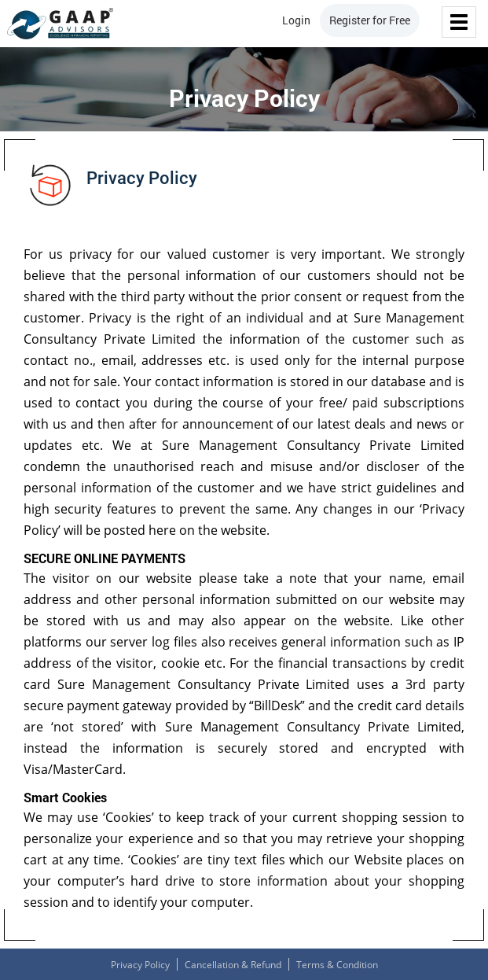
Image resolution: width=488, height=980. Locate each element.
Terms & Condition (337, 965)
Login (296, 20)
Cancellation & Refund (233, 965)
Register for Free (370, 20)
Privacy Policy (140, 965)
